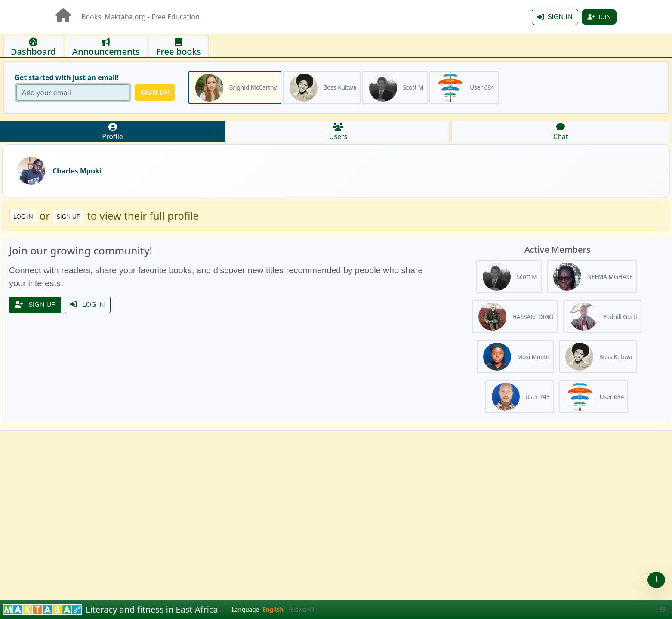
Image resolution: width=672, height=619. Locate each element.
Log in (23, 217)
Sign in (555, 17)
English (273, 609)
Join (599, 17)
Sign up (69, 217)
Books (91, 17)
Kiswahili (302, 609)
